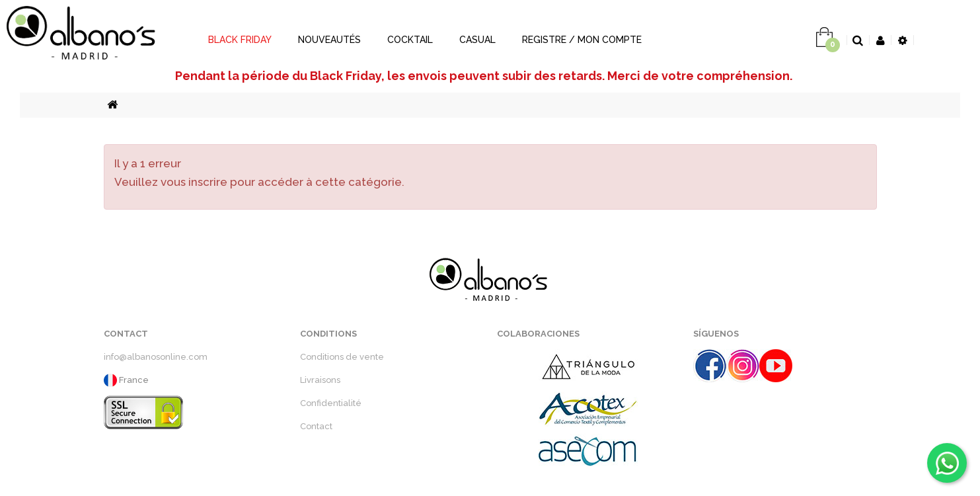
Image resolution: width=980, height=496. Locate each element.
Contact (316, 426)
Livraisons (320, 380)
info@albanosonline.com (156, 357)
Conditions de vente (342, 357)
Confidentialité (331, 403)
